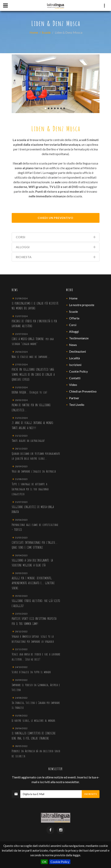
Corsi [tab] (56, 238)
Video (73, 385)
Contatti (75, 378)
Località (74, 358)
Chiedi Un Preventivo (55, 218)
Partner (74, 398)
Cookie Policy (60, 862)
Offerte (74, 318)
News (73, 345)
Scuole (46, 32)
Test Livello (77, 405)
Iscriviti (91, 794)
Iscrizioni (75, 365)
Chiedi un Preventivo (83, 391)
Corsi (73, 325)
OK (44, 862)
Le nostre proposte (82, 305)
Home (34, 32)
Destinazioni (77, 351)
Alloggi (74, 331)
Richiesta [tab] (56, 258)
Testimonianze (79, 338)
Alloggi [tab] (56, 248)
